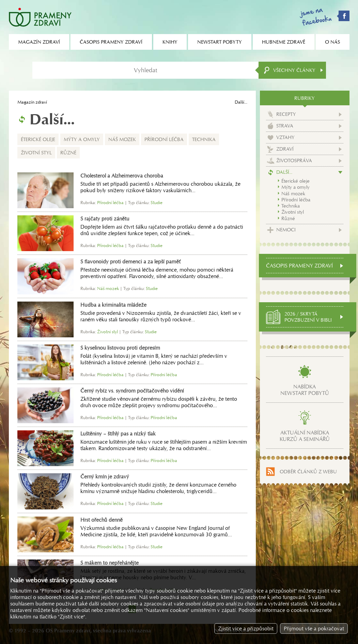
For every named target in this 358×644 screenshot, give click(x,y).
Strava (285, 126)
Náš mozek (122, 139)
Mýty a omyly (82, 139)
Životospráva (294, 160)
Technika (204, 139)
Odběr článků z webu (308, 472)
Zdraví (285, 149)
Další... (284, 172)
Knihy (170, 42)
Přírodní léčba (164, 139)
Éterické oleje (38, 139)
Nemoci (286, 230)
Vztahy (285, 137)
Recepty (286, 114)
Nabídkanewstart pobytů (305, 390)
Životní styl (36, 153)
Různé (68, 153)
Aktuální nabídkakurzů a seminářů (305, 436)
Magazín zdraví (32, 102)
